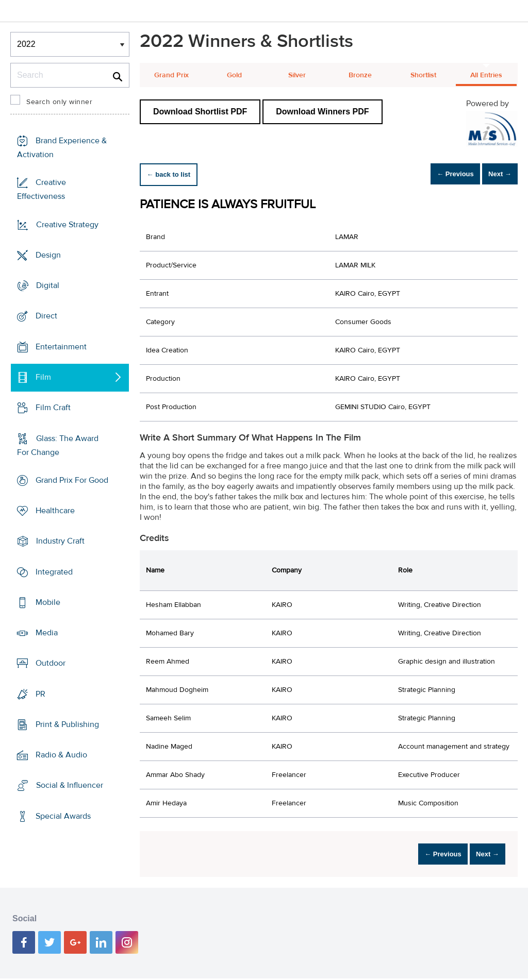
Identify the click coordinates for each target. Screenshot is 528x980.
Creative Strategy (67, 225)
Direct (46, 316)
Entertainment (61, 347)
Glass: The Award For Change (58, 445)
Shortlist (423, 75)
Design (48, 255)
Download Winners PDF (322, 112)
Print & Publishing (67, 724)
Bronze (360, 75)
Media (47, 633)
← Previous (437, 174)
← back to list (174, 174)
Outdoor (51, 663)
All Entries (486, 75)
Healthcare (55, 511)
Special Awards (63, 816)
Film (43, 377)
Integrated (54, 571)
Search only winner (59, 102)
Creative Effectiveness (42, 189)
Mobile (48, 602)
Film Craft (53, 408)
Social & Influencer (70, 785)
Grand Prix (171, 75)
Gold (234, 75)
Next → (494, 174)
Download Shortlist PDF (200, 112)
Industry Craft (60, 541)
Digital (48, 285)
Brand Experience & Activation (62, 148)
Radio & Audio (61, 755)
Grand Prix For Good (72, 480)
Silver (297, 75)
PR (40, 694)
